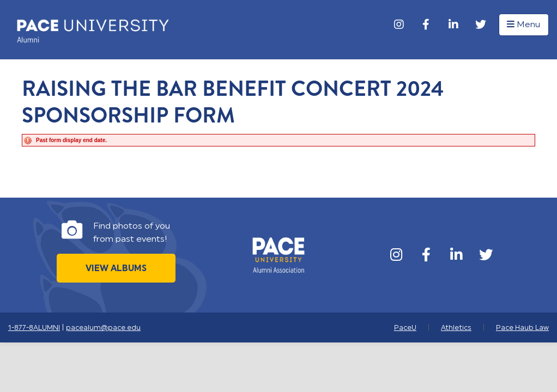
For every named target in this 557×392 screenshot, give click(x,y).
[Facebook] (426, 24)
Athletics (456, 327)
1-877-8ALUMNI (34, 327)
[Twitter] (481, 24)
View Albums (116, 268)
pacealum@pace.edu (103, 327)
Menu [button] (523, 25)
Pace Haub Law (522, 327)
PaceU (405, 327)
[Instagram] (399, 24)
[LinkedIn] (453, 24)
